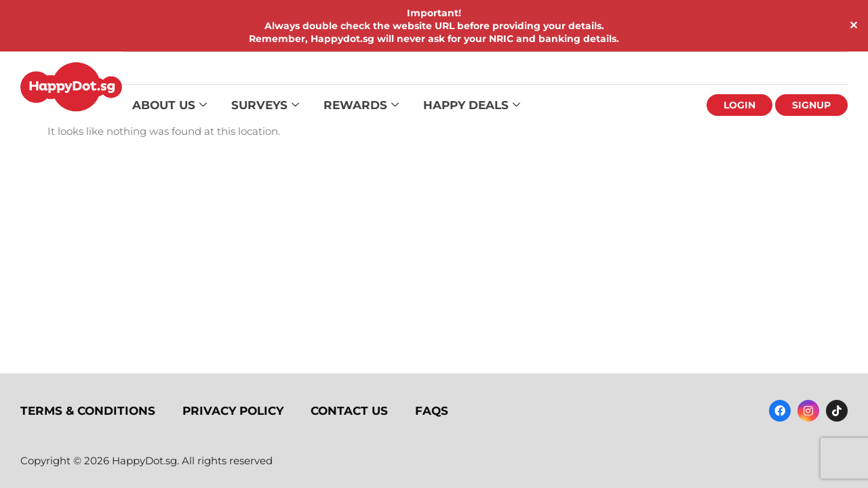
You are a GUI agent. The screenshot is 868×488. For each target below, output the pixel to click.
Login (739, 105)
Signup (811, 105)
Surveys (265, 105)
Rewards (361, 105)
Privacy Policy (233, 411)
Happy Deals (472, 105)
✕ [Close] (853, 25)
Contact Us (349, 411)
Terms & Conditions (88, 411)
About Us (170, 105)
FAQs (432, 411)
